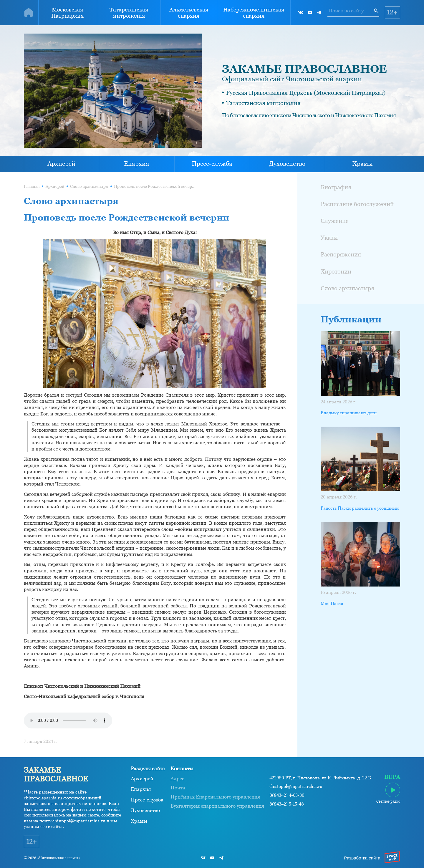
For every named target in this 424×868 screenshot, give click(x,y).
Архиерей (61, 164)
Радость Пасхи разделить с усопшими (360, 508)
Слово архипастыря (89, 186)
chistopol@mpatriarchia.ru (296, 786)
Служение (335, 221)
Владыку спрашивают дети (349, 413)
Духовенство (287, 164)
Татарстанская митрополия (129, 13)
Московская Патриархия (67, 13)
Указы (329, 238)
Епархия (137, 164)
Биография (336, 187)
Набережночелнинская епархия (254, 13)
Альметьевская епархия (189, 13)
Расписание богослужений (357, 204)
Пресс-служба (212, 164)
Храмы (363, 164)
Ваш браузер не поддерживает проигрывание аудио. (68, 720)
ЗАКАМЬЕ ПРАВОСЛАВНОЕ (304, 69)
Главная (32, 186)
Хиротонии (336, 271)
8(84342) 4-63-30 (287, 795)
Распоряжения (341, 254)
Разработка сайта (362, 858)
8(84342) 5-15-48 (287, 804)
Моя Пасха (332, 603)
